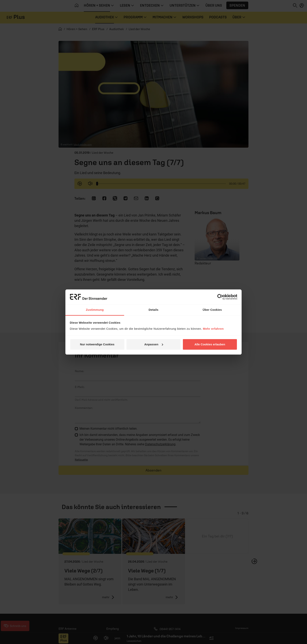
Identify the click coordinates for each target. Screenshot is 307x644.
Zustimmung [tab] (95, 310)
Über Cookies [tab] (212, 310)
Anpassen (154, 344)
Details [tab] (153, 310)
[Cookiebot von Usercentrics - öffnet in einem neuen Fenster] (220, 297)
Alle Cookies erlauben (210, 344)
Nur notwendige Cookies (97, 344)
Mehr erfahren (213, 329)
